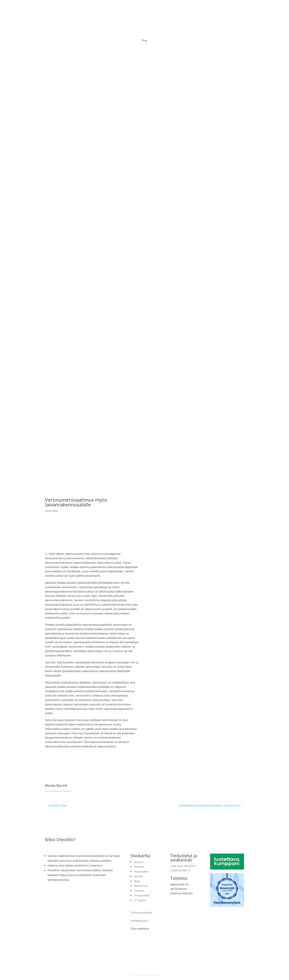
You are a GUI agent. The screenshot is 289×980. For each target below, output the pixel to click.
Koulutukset (150, 8)
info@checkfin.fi (180, 870)
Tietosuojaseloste (141, 913)
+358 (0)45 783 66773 (183, 866)
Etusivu (121, 8)
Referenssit (189, 8)
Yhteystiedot (220, 8)
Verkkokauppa (139, 921)
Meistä (165, 8)
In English (238, 8)
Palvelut (134, 8)
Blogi (175, 8)
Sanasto (204, 8)
